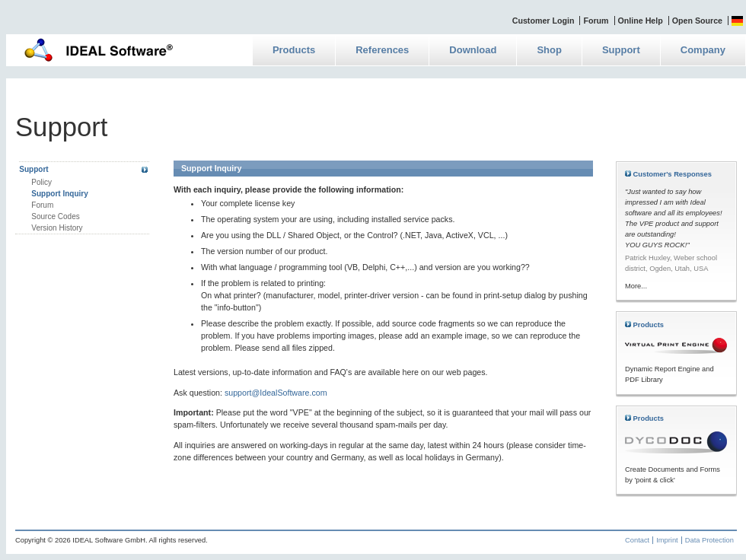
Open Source (697, 21)
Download (473, 50)
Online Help (641, 21)
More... (636, 286)
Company (703, 50)
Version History (57, 228)
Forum (596, 21)
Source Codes (55, 216)
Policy (41, 182)
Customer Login (544, 21)
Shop (549, 50)
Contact (637, 540)
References (382, 50)
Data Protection (709, 540)
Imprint (667, 540)
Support (621, 50)
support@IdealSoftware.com (276, 393)
